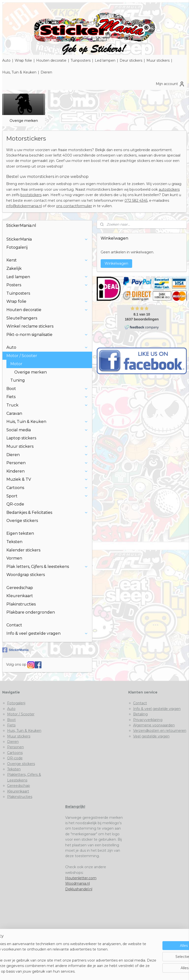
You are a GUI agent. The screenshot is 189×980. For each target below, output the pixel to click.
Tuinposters (81, 60)
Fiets (47, 397)
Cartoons (47, 488)
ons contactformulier (74, 206)
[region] (62, 952)
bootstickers (31, 195)
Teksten (14, 542)
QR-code (15, 504)
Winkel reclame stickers (30, 326)
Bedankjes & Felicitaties (47, 512)
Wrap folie (23, 60)
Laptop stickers (21, 438)
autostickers (169, 189)
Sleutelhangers (22, 318)
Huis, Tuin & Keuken (19, 72)
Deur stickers (131, 60)
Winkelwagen (116, 263)
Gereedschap (20, 588)
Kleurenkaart (20, 596)
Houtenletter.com (81, 878)
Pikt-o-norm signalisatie (47, 335)
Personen (47, 463)
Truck (47, 405)
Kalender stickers (23, 550)
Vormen (14, 558)
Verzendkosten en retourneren (160, 731)
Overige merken (24, 121)
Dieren (46, 72)
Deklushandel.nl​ (79, 889)
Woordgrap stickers (26, 575)
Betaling (140, 714)
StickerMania (47, 239)
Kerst (47, 260)
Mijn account (170, 84)
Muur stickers (158, 60)
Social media (47, 430)
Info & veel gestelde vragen (47, 633)
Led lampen (105, 60)
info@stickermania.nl (24, 206)
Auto (6, 60)
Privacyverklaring (148, 720)
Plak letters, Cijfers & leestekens (47, 567)
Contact (14, 625)
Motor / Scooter (47, 356)
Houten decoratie (51, 60)
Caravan (14, 413)
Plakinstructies (21, 604)
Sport (47, 496)
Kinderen (47, 471)
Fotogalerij (17, 247)
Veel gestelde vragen (151, 736)
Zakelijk (14, 268)
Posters (47, 285)
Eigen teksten (20, 533)
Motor (49, 364)
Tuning (18, 380)
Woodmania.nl (78, 883)
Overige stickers (22, 521)
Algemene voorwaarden (154, 725)
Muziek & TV (47, 479)
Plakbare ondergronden (31, 612)
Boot (47, 389)
